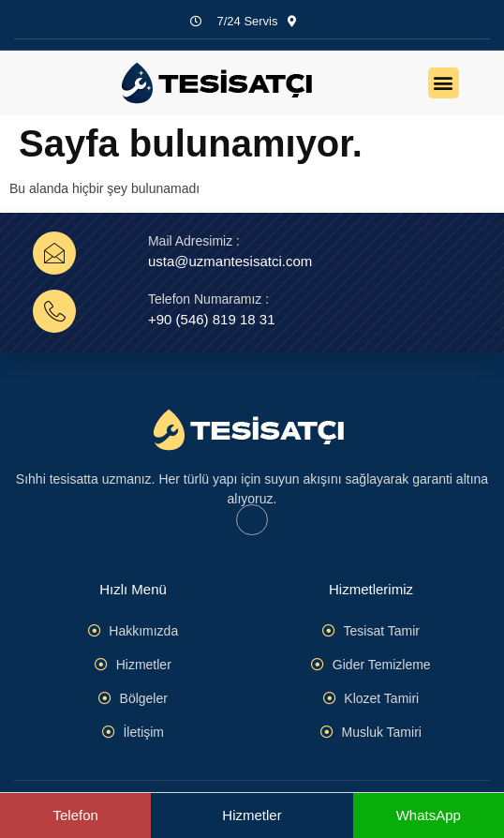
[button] (444, 83)
